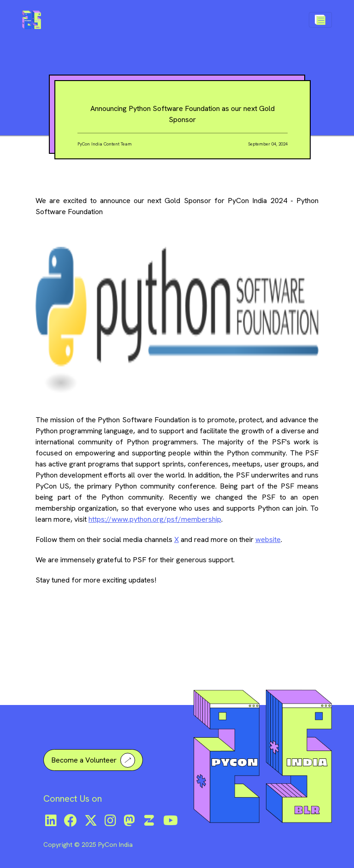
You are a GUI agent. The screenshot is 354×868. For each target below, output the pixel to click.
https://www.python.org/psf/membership (155, 519)
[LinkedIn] (51, 821)
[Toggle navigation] (320, 20)
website (268, 539)
